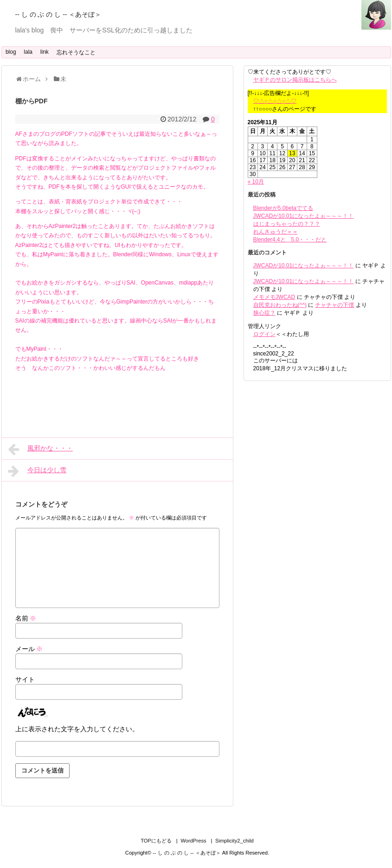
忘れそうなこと (76, 52)
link (45, 52)
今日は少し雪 (37, 471)
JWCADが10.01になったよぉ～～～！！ (304, 216)
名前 (26, 618)
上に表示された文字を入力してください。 (77, 729)
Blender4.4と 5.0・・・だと (290, 240)
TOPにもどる (156, 841)
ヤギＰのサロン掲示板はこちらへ (295, 80)
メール (29, 649)
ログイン (264, 334)
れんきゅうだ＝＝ (276, 232)
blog (11, 52)
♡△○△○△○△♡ (275, 101)
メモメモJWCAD (274, 297)
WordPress (193, 841)
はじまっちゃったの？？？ (287, 224)
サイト (25, 679)
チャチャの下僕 (334, 305)
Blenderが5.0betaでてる (283, 208)
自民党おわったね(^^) (280, 305)
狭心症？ (264, 313)
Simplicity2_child (235, 841)
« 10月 (256, 182)
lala (28, 52)
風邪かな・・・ (40, 449)
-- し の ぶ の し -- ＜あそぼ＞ (58, 14)
